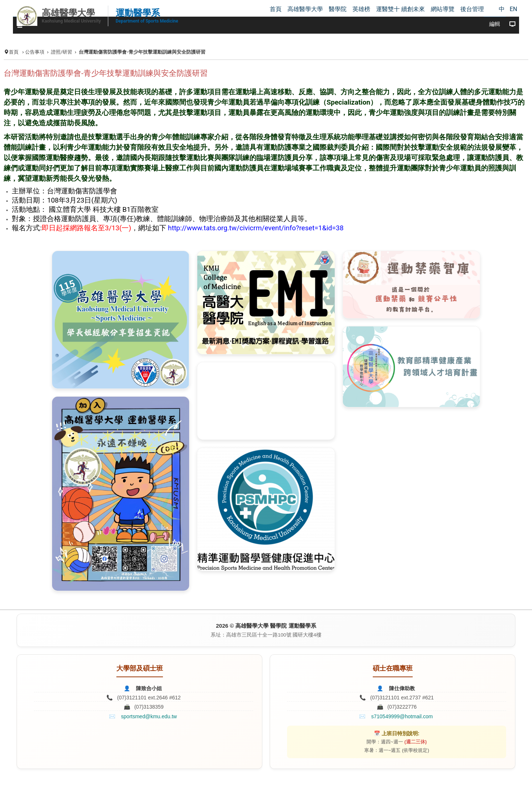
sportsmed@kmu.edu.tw (149, 716)
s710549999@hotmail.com (402, 716)
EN (513, 9)
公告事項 (35, 52)
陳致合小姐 (149, 688)
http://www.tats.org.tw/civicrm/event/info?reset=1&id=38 (256, 228)
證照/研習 (62, 52)
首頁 (14, 52)
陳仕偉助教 (402, 688)
